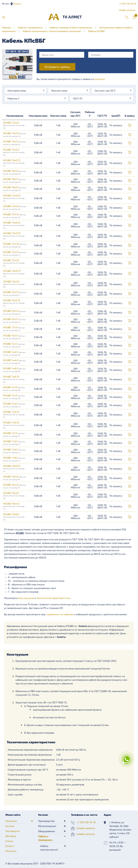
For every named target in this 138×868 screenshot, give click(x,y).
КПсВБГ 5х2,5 (14, 405)
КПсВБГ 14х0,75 (14, 225)
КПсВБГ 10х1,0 (15, 478)
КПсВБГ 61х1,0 (15, 312)
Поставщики (13, 831)
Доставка (11, 836)
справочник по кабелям (60, 614)
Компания (11, 821)
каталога (99, 79)
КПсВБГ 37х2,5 (14, 263)
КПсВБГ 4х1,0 (14, 337)
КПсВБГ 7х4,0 (14, 451)
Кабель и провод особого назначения (71, 27)
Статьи (9, 841)
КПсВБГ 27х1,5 (15, 216)
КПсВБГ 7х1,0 (14, 329)
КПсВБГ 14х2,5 (14, 152)
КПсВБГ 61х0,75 (14, 303)
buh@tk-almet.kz (86, 834)
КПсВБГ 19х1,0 (15, 172)
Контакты (11, 851)
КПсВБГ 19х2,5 (15, 188)
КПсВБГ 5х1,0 (14, 388)
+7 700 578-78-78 (127, 4)
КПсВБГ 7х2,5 (14, 442)
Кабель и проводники (30, 27)
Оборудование (47, 831)
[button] (4, 17)
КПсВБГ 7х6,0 (14, 459)
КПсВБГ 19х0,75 (14, 163)
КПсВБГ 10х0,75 (14, 468)
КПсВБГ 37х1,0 (15, 245)
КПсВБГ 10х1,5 (15, 486)
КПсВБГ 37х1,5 (15, 253)
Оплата (9, 846)
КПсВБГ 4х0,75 (14, 425)
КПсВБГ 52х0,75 (14, 273)
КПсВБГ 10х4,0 (14, 506)
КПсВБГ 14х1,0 (15, 134)
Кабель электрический (49, 848)
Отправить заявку (57, 67)
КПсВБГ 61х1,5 (14, 320)
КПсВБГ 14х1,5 (15, 143)
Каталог (10, 826)
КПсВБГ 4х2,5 (14, 353)
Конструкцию (26, 598)
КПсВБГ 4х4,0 (14, 361)
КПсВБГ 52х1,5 (15, 293)
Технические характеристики (54, 598)
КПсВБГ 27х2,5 (14, 125)
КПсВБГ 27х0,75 (14, 198)
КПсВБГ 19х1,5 (14, 180)
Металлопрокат (47, 826)
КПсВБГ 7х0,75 (14, 414)
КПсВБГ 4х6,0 (14, 370)
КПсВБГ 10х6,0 (14, 517)
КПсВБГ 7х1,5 (14, 434)
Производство (46, 821)
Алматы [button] (17, 4)
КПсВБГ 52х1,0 (14, 284)
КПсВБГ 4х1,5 (14, 345)
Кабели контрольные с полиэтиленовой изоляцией (52, 31)
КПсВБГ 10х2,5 (14, 495)
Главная (6, 27)
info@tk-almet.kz (127, 10)
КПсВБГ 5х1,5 (14, 397)
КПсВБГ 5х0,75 (14, 379)
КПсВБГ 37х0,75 (14, 236)
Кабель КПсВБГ (97, 31)
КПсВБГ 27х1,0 (15, 207)
